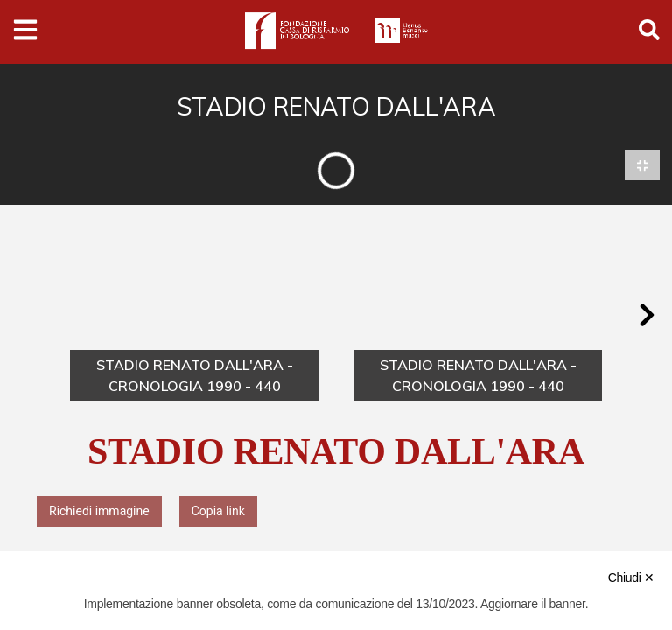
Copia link (218, 511)
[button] (647, 316)
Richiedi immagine (99, 511)
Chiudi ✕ (631, 577)
